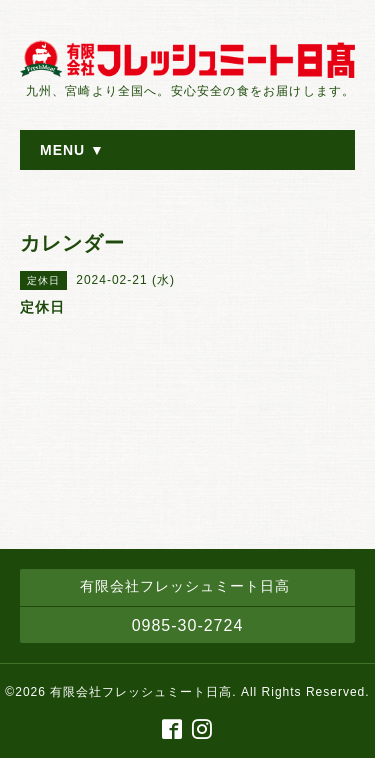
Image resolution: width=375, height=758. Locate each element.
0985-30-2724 (188, 625)
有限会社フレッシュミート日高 (141, 692)
